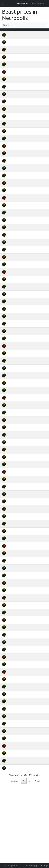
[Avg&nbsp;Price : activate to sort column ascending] (33, 31)
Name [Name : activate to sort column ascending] (13, 31)
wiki (44, 38)
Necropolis (22, 4)
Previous (14, 810)
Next (37, 810)
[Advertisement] (24, 837)
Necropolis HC (39, 4)
